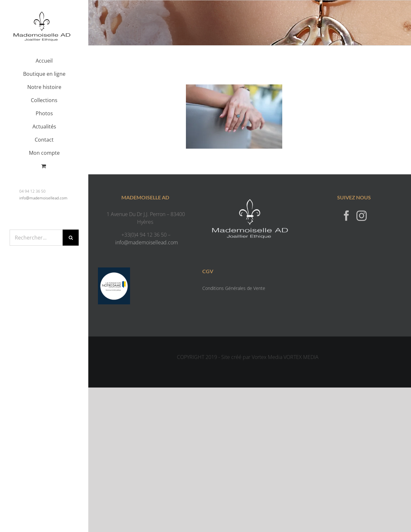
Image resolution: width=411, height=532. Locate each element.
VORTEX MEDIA (301, 357)
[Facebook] (346, 215)
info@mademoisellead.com (43, 198)
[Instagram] (362, 215)
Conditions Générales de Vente (234, 288)
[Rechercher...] (36, 238)
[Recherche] (71, 238)
